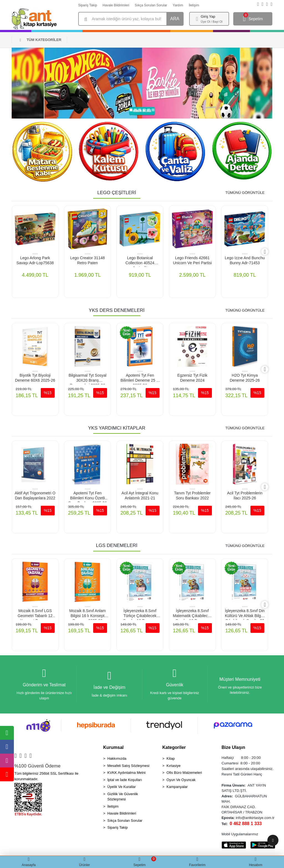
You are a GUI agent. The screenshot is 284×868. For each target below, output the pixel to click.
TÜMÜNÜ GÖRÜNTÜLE (245, 193)
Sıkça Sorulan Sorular (151, 5)
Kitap (171, 760)
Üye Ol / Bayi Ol (212, 22)
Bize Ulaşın (233, 749)
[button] (17, 83)
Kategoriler (174, 749)
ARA (175, 19)
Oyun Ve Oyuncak (181, 781)
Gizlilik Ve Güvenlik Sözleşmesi (123, 798)
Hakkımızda (117, 760)
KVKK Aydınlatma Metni (126, 774)
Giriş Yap (208, 16)
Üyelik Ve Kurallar (122, 788)
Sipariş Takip (88, 5)
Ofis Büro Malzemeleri (184, 774)
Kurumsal (113, 749)
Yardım (178, 5)
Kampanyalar (177, 788)
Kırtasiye (173, 767)
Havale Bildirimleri (116, 5)
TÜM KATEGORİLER (40, 40)
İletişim (194, 5)
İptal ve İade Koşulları (125, 781)
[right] (268, 252)
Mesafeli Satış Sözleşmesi (128, 767)
